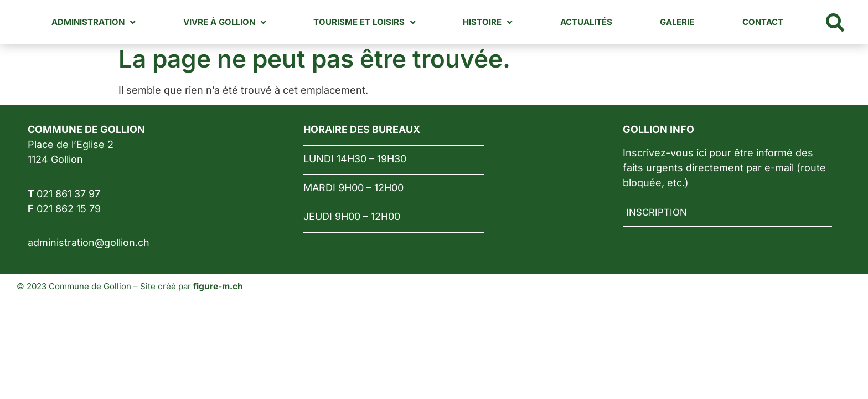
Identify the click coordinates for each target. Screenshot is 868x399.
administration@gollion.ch (89, 242)
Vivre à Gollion (246, 22)
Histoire (501, 22)
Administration (119, 22)
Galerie (683, 22)
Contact (764, 22)
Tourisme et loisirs (382, 22)
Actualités (596, 22)
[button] (835, 22)
